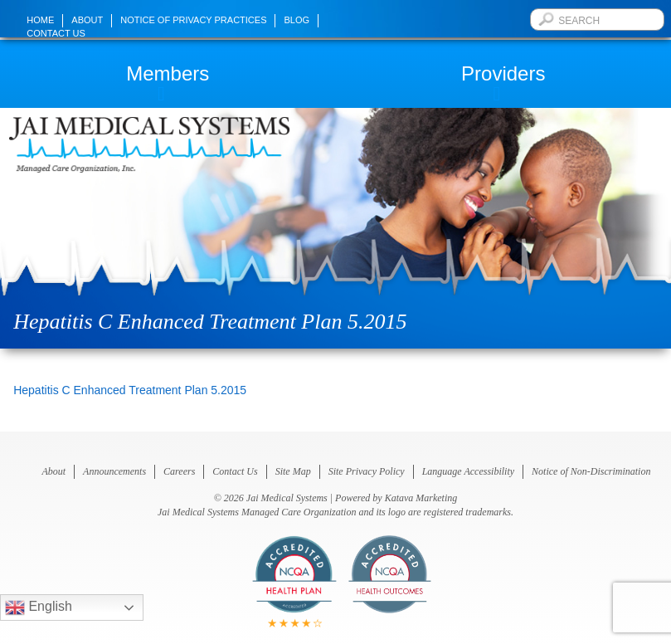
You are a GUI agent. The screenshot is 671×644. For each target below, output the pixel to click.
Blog (297, 20)
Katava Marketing (421, 498)
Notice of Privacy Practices (193, 20)
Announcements (114, 471)
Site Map (293, 471)
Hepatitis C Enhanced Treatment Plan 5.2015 (130, 390)
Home (40, 20)
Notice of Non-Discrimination (591, 471)
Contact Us (56, 33)
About (87, 20)
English (39, 607)
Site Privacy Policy (367, 471)
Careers (179, 471)
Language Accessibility (468, 471)
